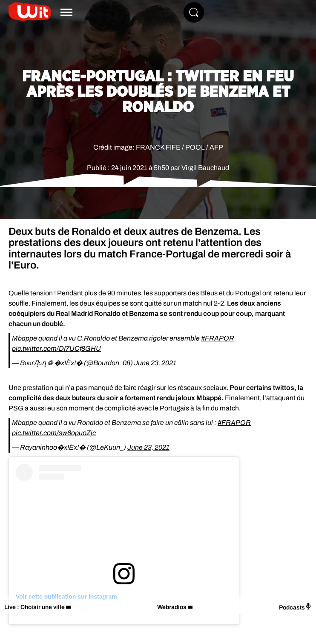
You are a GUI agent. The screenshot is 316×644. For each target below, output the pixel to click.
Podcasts (295, 607)
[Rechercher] (194, 12)
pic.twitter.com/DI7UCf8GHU (56, 348)
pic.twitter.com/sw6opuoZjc (54, 433)
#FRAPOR (218, 338)
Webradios (172, 607)
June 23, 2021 (155, 363)
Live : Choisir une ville (34, 607)
